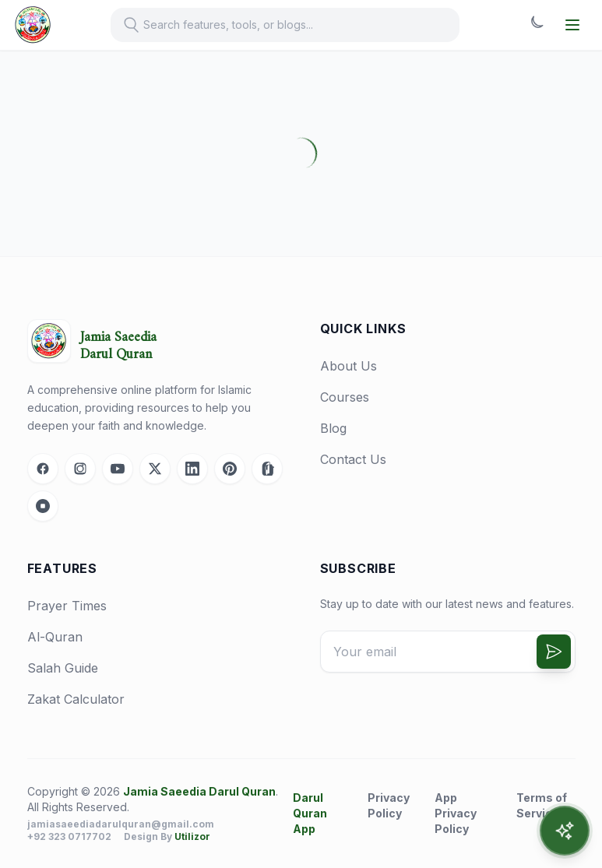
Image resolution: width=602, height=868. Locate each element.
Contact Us (353, 459)
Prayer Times (67, 606)
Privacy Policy (389, 805)
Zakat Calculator (76, 699)
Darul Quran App (310, 813)
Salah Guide (63, 668)
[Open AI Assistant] (565, 831)
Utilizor (192, 836)
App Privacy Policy (456, 813)
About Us (349, 366)
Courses (345, 397)
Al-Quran (55, 637)
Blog (333, 428)
